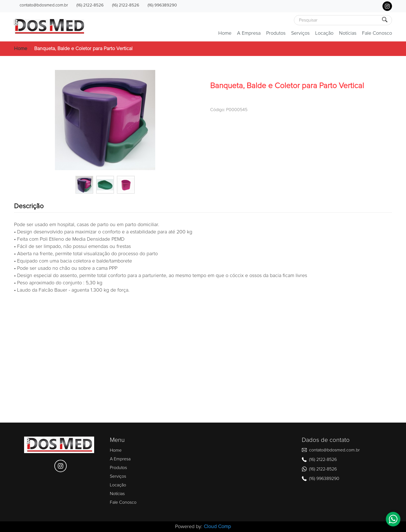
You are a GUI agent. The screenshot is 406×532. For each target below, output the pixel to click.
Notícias (348, 33)
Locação (324, 33)
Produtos (276, 33)
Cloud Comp (217, 527)
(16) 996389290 (162, 5)
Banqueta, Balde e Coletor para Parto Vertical (83, 49)
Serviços (300, 33)
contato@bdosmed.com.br (44, 5)
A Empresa (249, 33)
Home (225, 33)
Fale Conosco (377, 33)
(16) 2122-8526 (90, 5)
